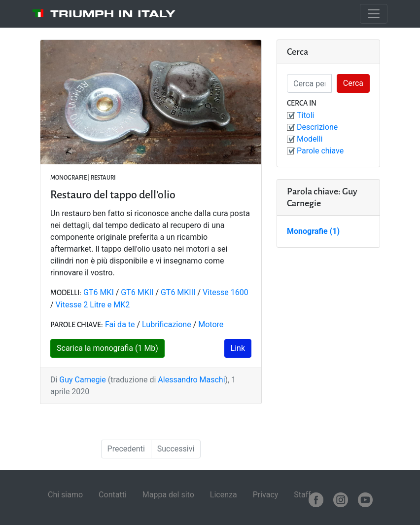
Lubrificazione (167, 324)
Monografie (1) (313, 231)
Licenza (224, 495)
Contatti (113, 495)
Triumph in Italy (113, 14)
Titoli (305, 115)
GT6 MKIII (178, 292)
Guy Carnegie (82, 380)
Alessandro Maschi (191, 380)
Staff (302, 495)
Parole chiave (320, 151)
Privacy (266, 495)
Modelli (310, 139)
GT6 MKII (137, 292)
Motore (211, 324)
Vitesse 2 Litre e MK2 (93, 305)
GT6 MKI (99, 292)
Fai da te (120, 324)
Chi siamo (65, 495)
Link (238, 348)
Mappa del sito (168, 495)
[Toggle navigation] (374, 14)
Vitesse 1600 (226, 292)
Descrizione (317, 127)
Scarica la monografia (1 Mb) (107, 348)
